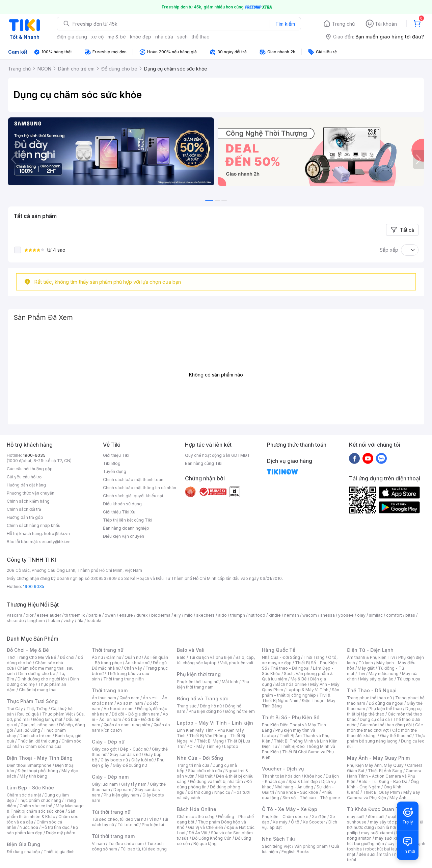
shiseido (15, 621)
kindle (275, 615)
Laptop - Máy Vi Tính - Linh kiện (215, 723)
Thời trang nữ (108, 650)
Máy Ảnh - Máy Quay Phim (378, 758)
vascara (15, 615)
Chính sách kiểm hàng (28, 501)
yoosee (346, 615)
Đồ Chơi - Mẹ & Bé (28, 650)
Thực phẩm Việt (58, 714)
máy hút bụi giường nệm (383, 841)
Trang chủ (343, 24)
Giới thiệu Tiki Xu (119, 512)
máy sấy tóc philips (389, 822)
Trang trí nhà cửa (193, 765)
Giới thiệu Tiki (116, 455)
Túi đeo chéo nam (126, 844)
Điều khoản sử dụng (122, 504)
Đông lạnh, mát (48, 719)
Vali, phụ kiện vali (237, 663)
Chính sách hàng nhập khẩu (34, 525)
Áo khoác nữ (137, 663)
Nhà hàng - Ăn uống (294, 787)
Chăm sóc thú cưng (196, 817)
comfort (394, 615)
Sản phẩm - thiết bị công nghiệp (301, 692)
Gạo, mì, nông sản (38, 725)
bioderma (161, 615)
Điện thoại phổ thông (38, 771)
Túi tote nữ (128, 825)
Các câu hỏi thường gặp (30, 469)
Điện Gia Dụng (23, 844)
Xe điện (319, 817)
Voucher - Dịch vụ (283, 769)
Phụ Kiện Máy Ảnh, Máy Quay (375, 765)
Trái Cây (15, 709)
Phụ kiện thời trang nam (213, 684)
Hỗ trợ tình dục (56, 827)
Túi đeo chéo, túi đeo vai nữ (119, 819)
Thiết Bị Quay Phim (381, 792)
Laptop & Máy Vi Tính (307, 690)
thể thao (201, 37)
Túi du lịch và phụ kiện (211, 657)
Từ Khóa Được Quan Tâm (376, 809)
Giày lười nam (105, 784)
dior (30, 615)
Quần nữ (133, 657)
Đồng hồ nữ (211, 706)
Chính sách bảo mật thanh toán (133, 480)
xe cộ (97, 37)
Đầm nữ (114, 657)
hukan (54, 621)
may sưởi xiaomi (377, 833)
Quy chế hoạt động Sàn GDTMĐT (218, 455)
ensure (126, 615)
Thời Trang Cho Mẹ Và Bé (32, 657)
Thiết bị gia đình (59, 852)
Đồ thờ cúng (199, 792)
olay (361, 615)
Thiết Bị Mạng (210, 741)
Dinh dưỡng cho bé (37, 674)
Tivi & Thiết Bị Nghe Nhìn (296, 698)
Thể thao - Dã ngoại (290, 668)
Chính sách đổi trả (24, 509)
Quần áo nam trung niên (127, 725)
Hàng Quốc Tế (279, 650)
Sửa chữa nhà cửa (205, 771)
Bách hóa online (291, 684)
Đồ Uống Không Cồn (212, 838)
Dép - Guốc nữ (134, 749)
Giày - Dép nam (110, 777)
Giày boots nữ (114, 760)
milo (188, 615)
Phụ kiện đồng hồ (205, 711)
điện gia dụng (72, 37)
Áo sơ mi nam (130, 703)
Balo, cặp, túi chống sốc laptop (216, 660)
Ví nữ (154, 819)
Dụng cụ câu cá (375, 719)
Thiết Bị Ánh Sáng (385, 771)
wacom (310, 615)
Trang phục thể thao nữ (369, 698)
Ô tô (295, 822)
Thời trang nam (110, 690)
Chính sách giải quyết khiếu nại (133, 496)
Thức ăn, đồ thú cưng (38, 741)
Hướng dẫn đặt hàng (26, 485)
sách (182, 37)
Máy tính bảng (33, 776)
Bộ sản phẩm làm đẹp (42, 830)
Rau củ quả (28, 714)
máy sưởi (356, 817)
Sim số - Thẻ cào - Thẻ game (311, 798)
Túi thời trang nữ (111, 812)
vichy (69, 621)
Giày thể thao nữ (396, 736)
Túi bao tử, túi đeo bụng (144, 849)
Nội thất (205, 776)
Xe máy (280, 822)
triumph (238, 615)
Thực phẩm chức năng (39, 800)
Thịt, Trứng (37, 709)
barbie (95, 615)
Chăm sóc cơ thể (36, 806)
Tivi (361, 674)
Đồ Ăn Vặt (198, 833)
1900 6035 (34, 586)
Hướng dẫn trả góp (25, 517)
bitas (410, 615)
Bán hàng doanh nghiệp (126, 528)
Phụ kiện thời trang (199, 674)
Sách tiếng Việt (276, 846)
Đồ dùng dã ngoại (386, 703)
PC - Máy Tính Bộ (204, 746)
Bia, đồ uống (28, 730)
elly (177, 615)
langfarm (36, 621)
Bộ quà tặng (205, 844)
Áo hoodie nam (119, 709)
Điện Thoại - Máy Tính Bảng (40, 758)
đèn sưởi (376, 817)
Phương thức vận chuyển (31, 493)
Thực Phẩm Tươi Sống (32, 701)
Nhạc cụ (222, 792)
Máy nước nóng (384, 674)
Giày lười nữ (142, 760)
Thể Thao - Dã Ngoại (372, 690)
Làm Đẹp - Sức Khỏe (30, 788)
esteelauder (49, 615)
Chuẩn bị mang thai (38, 690)
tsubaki (94, 621)
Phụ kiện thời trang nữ (198, 682)
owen (110, 615)
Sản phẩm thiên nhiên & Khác (41, 814)
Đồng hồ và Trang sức (202, 698)
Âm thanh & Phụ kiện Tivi (371, 657)
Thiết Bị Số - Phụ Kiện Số (291, 717)
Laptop (231, 746)
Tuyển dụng (115, 471)
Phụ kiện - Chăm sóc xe (285, 817)
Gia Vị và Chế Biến (206, 827)
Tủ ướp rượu (409, 679)
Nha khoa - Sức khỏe (298, 792)
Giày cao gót (104, 749)
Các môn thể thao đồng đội (386, 725)
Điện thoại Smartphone (29, 765)
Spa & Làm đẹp (303, 781)
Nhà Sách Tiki (278, 839)
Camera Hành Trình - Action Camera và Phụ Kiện (384, 776)
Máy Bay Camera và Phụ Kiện (384, 795)
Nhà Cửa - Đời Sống (200, 758)
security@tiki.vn (55, 542)
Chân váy (133, 668)
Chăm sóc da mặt (24, 795)
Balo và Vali (191, 650)
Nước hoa (29, 827)
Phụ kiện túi (153, 825)
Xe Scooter (314, 822)
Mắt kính (230, 682)
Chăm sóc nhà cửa (43, 746)
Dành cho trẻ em (36, 736)
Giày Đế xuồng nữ (130, 765)
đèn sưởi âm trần (375, 854)
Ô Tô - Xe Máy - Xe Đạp (290, 809)
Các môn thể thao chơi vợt (385, 727)
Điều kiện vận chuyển (124, 536)
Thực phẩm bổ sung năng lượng (386, 738)
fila (80, 621)
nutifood (257, 615)
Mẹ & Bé (299, 679)
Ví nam (98, 844)
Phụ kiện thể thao (385, 709)
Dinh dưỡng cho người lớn (42, 679)
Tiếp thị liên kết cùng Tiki (128, 520)
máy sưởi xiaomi (391, 838)
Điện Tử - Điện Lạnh (370, 650)
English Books (295, 852)
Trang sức (187, 706)
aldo (222, 615)
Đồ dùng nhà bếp (23, 852)
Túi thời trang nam (113, 836)
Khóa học (313, 776)
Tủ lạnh (366, 663)
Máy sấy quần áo (377, 679)
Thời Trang (314, 657)
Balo (181, 657)
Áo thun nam (104, 698)
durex (142, 615)
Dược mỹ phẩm (61, 833)
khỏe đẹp (141, 37)
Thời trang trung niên (124, 679)
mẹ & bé (117, 37)
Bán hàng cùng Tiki (204, 463)
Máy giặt (366, 668)
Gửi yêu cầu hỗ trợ (24, 477)
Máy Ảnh (398, 798)
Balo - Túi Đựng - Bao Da (383, 781)
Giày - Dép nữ (108, 742)
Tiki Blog (112, 463)
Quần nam (129, 698)
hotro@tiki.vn (57, 534)
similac (376, 615)
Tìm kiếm (285, 24)
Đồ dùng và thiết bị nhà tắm (217, 781)
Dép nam (122, 790)
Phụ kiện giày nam (121, 795)
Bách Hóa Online (197, 809)
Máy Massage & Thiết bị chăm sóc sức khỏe (45, 808)
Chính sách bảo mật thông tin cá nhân (140, 488)
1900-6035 (34, 455)
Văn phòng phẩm (311, 846)
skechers (205, 615)
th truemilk (75, 615)
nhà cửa (164, 37)
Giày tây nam (134, 784)
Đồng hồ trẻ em (240, 711)
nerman (292, 615)
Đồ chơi (67, 657)
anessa (328, 615)
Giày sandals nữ (125, 754)
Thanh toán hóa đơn (281, 776)
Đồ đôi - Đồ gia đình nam (136, 714)
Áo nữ (97, 657)
